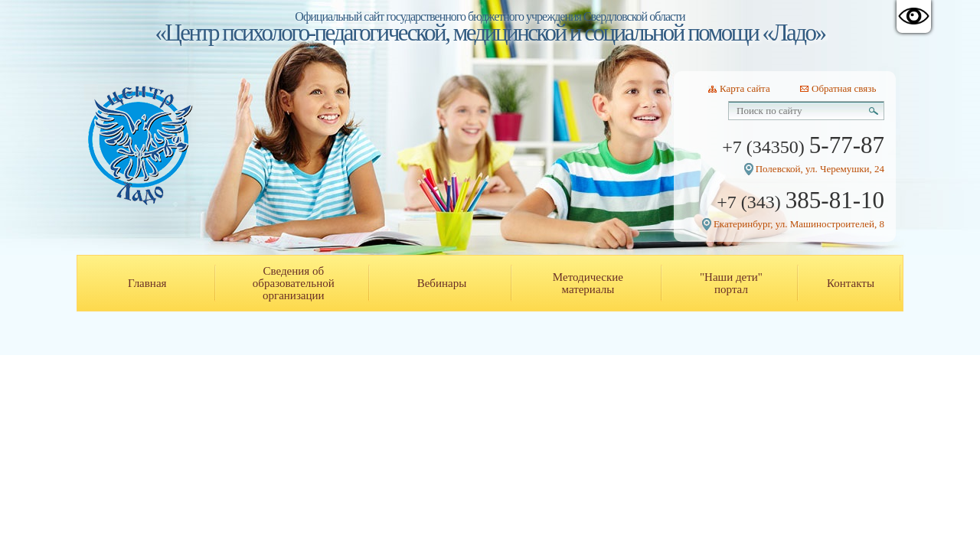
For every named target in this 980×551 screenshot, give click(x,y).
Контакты (851, 283)
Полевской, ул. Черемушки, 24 (820, 169)
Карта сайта (745, 88)
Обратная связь (844, 88)
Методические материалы (588, 283)
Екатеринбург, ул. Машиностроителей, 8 (799, 224)
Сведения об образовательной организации (294, 283)
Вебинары (442, 283)
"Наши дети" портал (731, 283)
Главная (147, 283)
